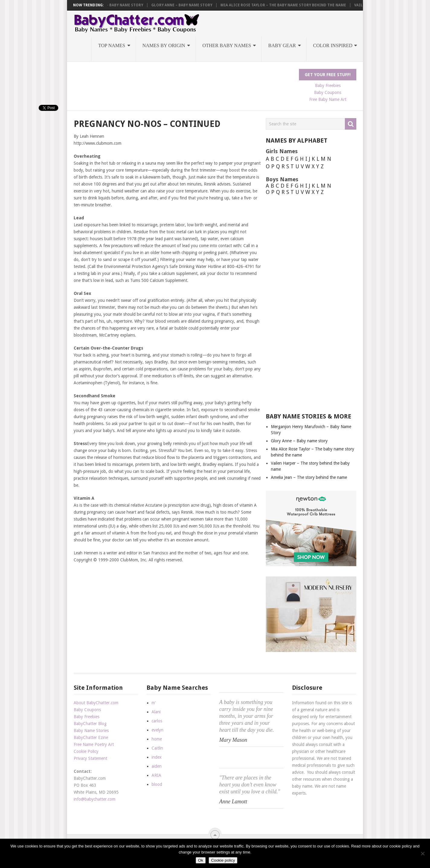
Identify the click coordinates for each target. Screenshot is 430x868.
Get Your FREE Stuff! (328, 75)
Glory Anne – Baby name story (189, 5)
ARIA (156, 775)
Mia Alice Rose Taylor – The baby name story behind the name (290, 5)
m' (154, 703)
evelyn (157, 730)
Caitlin (157, 748)
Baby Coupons (328, 92)
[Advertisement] (184, 82)
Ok (201, 860)
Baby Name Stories (91, 731)
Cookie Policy (86, 751)
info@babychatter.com (95, 799)
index (157, 757)
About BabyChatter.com (96, 703)
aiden (157, 766)
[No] (422, 853)
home (157, 739)
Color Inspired (333, 45)
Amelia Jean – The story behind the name (309, 477)
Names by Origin (164, 45)
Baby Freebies (328, 86)
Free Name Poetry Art (94, 744)
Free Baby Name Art (328, 99)
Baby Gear (282, 45)
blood (157, 784)
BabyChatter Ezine (91, 737)
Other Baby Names (227, 45)
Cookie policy (223, 860)
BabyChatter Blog (90, 724)
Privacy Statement (90, 758)
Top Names (112, 45)
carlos (157, 721)
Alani (156, 712)
